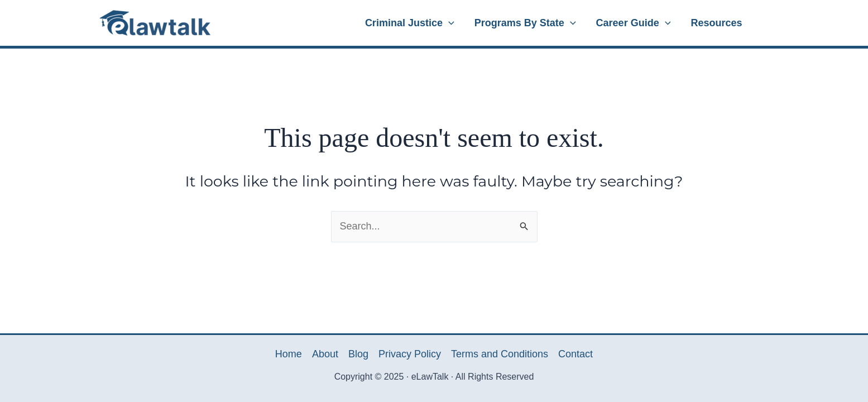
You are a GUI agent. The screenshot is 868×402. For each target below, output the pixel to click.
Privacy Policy (410, 354)
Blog (358, 354)
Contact (576, 354)
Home (289, 354)
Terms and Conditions (500, 354)
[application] (449, 23)
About (325, 354)
